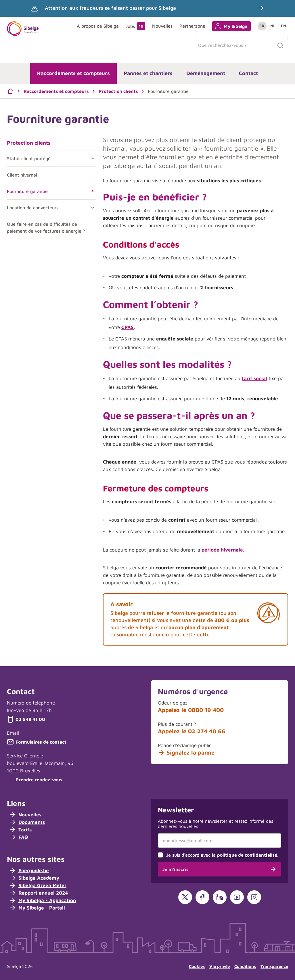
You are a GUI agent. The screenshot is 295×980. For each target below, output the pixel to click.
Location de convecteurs (33, 208)
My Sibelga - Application (43, 900)
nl (273, 26)
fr (262, 26)
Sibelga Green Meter (38, 885)
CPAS (128, 327)
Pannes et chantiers (148, 73)
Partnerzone (192, 26)
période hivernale (222, 550)
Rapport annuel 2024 (39, 893)
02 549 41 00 (26, 719)
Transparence (274, 966)
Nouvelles (162, 26)
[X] (185, 897)
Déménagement (206, 73)
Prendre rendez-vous (35, 780)
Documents (27, 822)
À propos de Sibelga (98, 26)
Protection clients (29, 143)
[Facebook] (202, 897)
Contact (248, 73)
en (283, 26)
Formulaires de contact (37, 742)
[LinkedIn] (220, 897)
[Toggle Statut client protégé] (91, 158)
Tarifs (20, 830)
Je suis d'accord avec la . (222, 855)
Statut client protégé (29, 158)
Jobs (135, 26)
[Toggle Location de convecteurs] (91, 208)
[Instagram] (254, 897)
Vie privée (220, 966)
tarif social (254, 378)
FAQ (19, 837)
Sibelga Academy (34, 878)
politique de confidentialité (247, 855)
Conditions (245, 966)
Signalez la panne (186, 753)
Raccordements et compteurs (73, 73)
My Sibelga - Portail (37, 908)
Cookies (197, 966)
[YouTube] (237, 897)
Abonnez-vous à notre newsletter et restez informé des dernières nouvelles (215, 824)
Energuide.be (29, 870)
